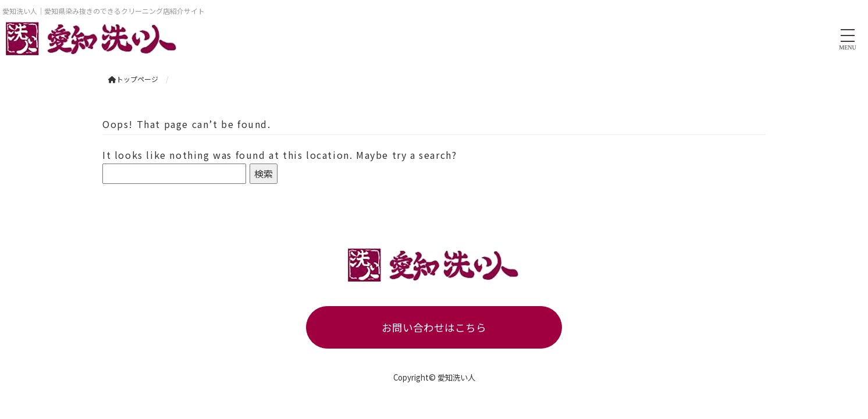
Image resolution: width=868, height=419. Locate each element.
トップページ (133, 79)
